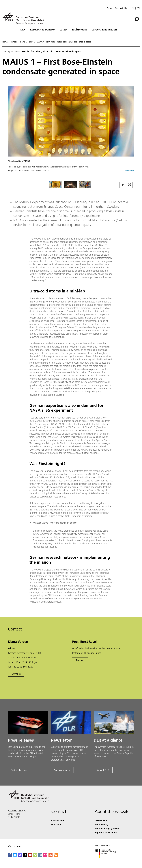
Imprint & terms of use (106, 833)
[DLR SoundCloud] (51, 856)
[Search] (137, 19)
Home (5, 42)
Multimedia (79, 29)
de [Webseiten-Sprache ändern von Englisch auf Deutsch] (133, 8)
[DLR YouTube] (30, 856)
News (23, 42)
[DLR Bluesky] (15, 856)
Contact (16, 674)
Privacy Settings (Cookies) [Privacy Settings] (108, 829)
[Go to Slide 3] (85, 184)
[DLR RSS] (56, 856)
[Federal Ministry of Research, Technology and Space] (108, 860)
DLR (23, 29)
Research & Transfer (42, 29)
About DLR (103, 770)
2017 (31, 42)
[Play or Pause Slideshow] (123, 185)
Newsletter (57, 824)
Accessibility (121, 8)
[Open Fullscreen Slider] (129, 185)
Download (130, 171)
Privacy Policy (101, 824)
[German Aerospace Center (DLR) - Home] (24, 19)
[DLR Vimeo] (35, 856)
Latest (63, 29)
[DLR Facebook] (10, 856)
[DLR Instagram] (40, 856)
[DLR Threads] (25, 856)
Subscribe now (19, 770)
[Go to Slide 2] (70, 184)
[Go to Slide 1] (56, 184)
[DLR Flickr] (45, 856)
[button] (71, 133)
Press (109, 8)
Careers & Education (104, 29)
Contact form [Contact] (58, 820)
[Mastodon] (20, 856)
